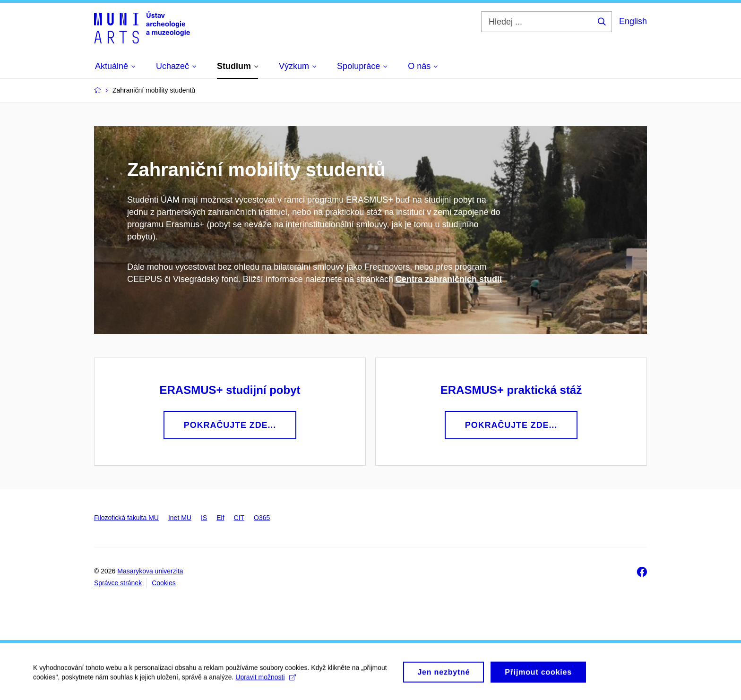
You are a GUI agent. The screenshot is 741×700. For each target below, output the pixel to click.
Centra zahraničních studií (449, 279)
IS (204, 518)
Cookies (164, 583)
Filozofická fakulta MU (126, 518)
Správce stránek (118, 583)
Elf (220, 518)
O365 (262, 518)
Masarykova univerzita (150, 571)
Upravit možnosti (265, 680)
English (633, 21)
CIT (239, 518)
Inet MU (180, 518)
